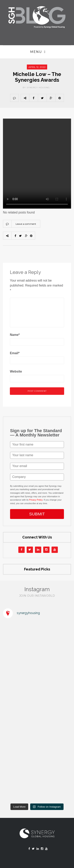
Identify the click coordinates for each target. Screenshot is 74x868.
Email (15, 353)
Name (15, 335)
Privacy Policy (36, 500)
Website (16, 371)
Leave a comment (26, 224)
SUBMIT (37, 514)
